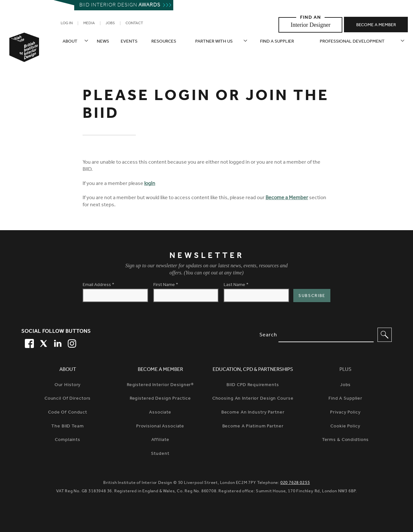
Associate (160, 413)
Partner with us (214, 42)
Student (160, 454)
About (70, 42)
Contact (134, 24)
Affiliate (160, 440)
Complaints (68, 440)
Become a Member (287, 198)
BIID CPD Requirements (253, 385)
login (150, 184)
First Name (166, 285)
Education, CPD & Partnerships (253, 370)
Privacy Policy (345, 413)
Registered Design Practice (160, 399)
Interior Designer (311, 25)
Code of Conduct (68, 413)
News (103, 42)
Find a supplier (277, 42)
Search (268, 335)
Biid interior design (120, 5)
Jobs (110, 24)
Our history (68, 385)
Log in (67, 24)
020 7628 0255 (295, 483)
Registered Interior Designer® (160, 385)
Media (89, 24)
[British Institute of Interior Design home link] (24, 56)
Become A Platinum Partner (253, 427)
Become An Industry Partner (253, 413)
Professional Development (352, 42)
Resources (164, 42)
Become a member (376, 26)
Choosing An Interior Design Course (253, 399)
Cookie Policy (345, 427)
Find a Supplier (345, 399)
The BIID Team (67, 427)
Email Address (98, 285)
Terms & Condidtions (346, 440)
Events (129, 42)
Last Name (236, 285)
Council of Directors (68, 399)
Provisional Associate (160, 427)
